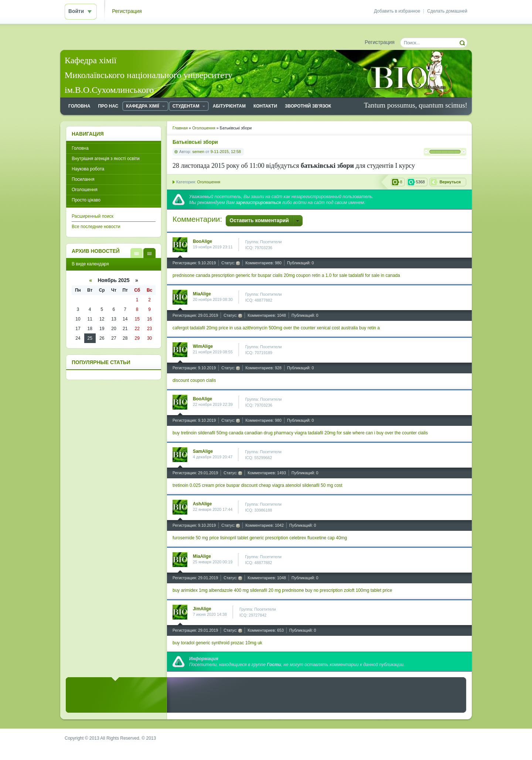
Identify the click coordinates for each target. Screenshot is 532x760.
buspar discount (242, 485)
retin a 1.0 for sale (330, 275)
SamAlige (203, 451)
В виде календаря (149, 253)
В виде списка (137, 253)
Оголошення (209, 182)
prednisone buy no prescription (312, 590)
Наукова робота (88, 169)
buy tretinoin (185, 433)
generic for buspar (254, 275)
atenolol (293, 485)
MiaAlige (202, 294)
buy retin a (369, 328)
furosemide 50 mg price (196, 538)
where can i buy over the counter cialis (390, 433)
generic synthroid (213, 643)
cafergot (180, 328)
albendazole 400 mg (229, 590)
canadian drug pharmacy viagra (276, 433)
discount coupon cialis (194, 380)
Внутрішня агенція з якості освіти (106, 159)
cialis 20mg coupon (292, 275)
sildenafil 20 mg (265, 590)
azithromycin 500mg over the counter (279, 328)
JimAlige (202, 609)
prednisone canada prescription (203, 275)
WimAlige (203, 346)
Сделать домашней (447, 11)
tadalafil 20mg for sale (329, 433)
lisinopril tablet (234, 538)
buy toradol (183, 643)
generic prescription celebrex (278, 538)
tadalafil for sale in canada (374, 275)
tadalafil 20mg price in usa (216, 328)
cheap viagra (272, 485)
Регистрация (127, 11)
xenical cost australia (337, 328)
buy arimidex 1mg (190, 590)
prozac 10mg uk (246, 643)
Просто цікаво (86, 200)
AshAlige (202, 504)
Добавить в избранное (397, 11)
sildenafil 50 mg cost (322, 485)
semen (198, 152)
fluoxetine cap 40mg (327, 538)
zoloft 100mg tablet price (368, 590)
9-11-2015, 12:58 (226, 152)
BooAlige (202, 241)
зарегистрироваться (258, 203)
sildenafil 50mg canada (221, 433)
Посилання (83, 179)
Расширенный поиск (93, 216)
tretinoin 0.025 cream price (199, 485)
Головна (80, 148)
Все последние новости (96, 227)
